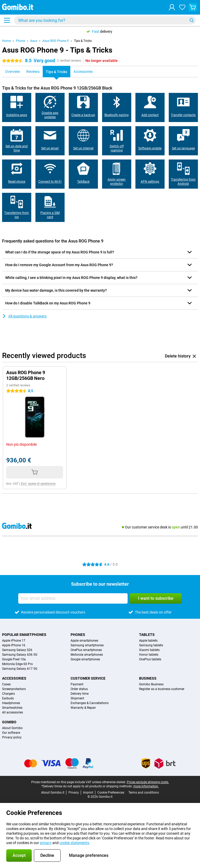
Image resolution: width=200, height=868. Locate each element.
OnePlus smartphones (86, 650)
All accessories (12, 712)
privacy (46, 843)
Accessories (14, 678)
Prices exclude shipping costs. (148, 782)
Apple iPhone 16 (14, 645)
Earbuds (8, 698)
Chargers (8, 694)
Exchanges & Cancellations (90, 703)
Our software (11, 733)
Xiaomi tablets (149, 650)
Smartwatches (12, 708)
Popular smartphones (24, 635)
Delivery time (80, 694)
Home (6, 41)
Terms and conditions (144, 793)
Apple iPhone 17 (14, 641)
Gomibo (9, 722)
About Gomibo (12, 728)
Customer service (88, 678)
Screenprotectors (14, 689)
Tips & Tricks (83, 41)
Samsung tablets (151, 645)
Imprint (88, 793)
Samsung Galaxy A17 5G (20, 669)
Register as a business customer (162, 689)
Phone (20, 41)
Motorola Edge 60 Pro (17, 664)
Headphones (11, 703)
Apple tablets (148, 641)
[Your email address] (73, 598)
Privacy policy (12, 737)
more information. (146, 786)
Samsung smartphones (87, 645)
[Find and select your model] (105, 20)
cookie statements (74, 843)
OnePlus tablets (150, 659)
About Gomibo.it (53, 793)
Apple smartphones (84, 641)
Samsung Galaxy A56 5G (20, 655)
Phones (78, 635)
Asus (34, 41)
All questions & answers (24, 316)
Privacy (74, 793)
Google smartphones (85, 659)
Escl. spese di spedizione (38, 484)
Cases (6, 684)
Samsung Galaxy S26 (17, 650)
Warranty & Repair (83, 708)
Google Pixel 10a (14, 659)
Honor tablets (149, 655)
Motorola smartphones (87, 655)
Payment (77, 684)
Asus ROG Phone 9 (56, 41)
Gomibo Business (151, 684)
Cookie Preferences (111, 793)
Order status (79, 689)
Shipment (77, 698)
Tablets (147, 635)
